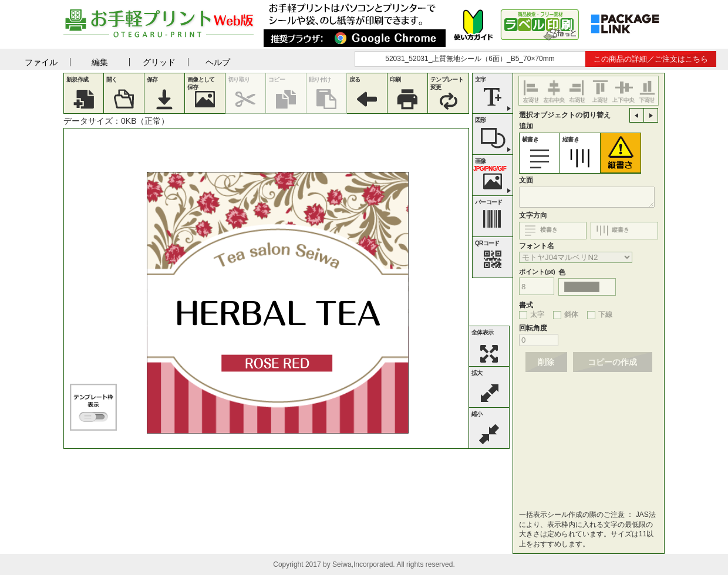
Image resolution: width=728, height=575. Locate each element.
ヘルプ (218, 62)
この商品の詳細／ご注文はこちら (651, 59)
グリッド (159, 62)
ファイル (41, 62)
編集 (100, 62)
